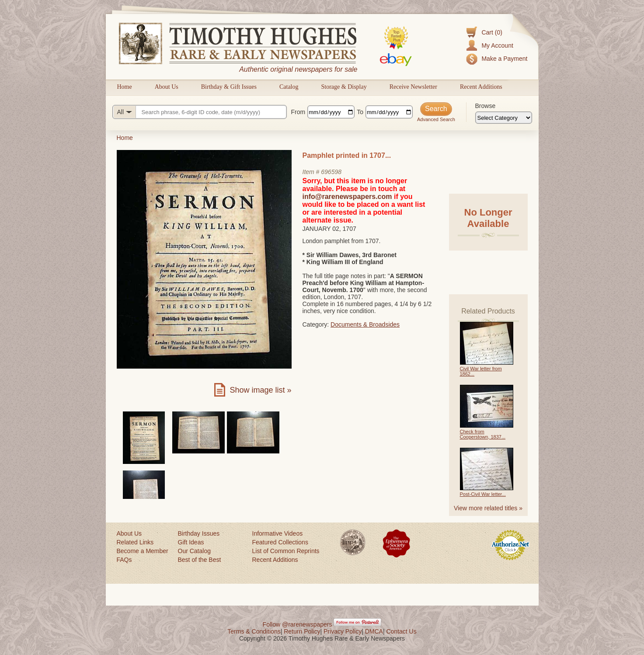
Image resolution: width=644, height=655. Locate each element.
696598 (331, 172)
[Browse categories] (504, 118)
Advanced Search (436, 119)
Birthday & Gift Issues (229, 87)
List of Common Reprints (286, 551)
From (298, 112)
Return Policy (302, 631)
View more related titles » (488, 508)
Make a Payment (504, 59)
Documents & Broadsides (365, 324)
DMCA (374, 631)
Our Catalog (194, 551)
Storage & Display (344, 87)
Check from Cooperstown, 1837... (483, 434)
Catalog (289, 87)
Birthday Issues (199, 533)
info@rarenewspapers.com (347, 197)
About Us (167, 87)
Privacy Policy (343, 631)
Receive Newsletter (413, 87)
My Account (497, 45)
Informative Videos (278, 533)
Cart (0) (492, 32)
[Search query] (200, 112)
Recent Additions (481, 87)
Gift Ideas (191, 542)
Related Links (135, 542)
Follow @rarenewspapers (298, 624)
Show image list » (260, 390)
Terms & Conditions (254, 631)
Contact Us (401, 631)
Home (125, 87)
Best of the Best (200, 560)
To (360, 112)
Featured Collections (280, 542)
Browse (486, 106)
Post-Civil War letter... (483, 494)
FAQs (124, 560)
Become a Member (143, 551)
